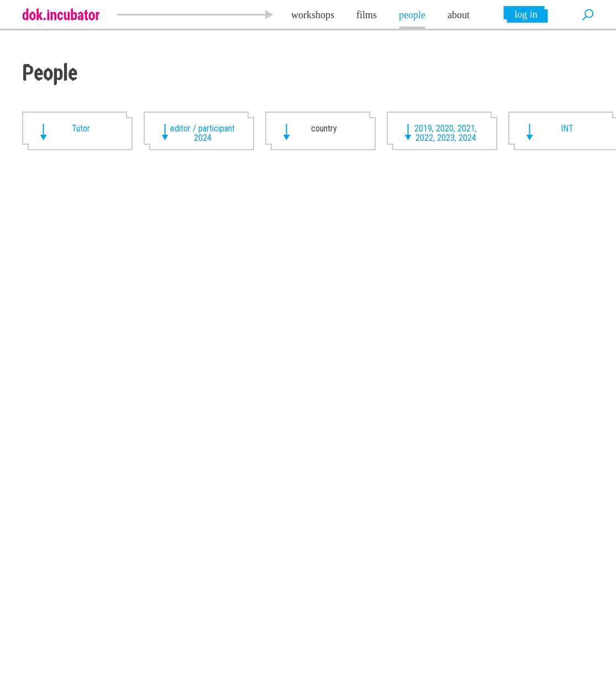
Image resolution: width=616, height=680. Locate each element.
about (459, 15)
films (367, 15)
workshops (313, 15)
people (412, 15)
